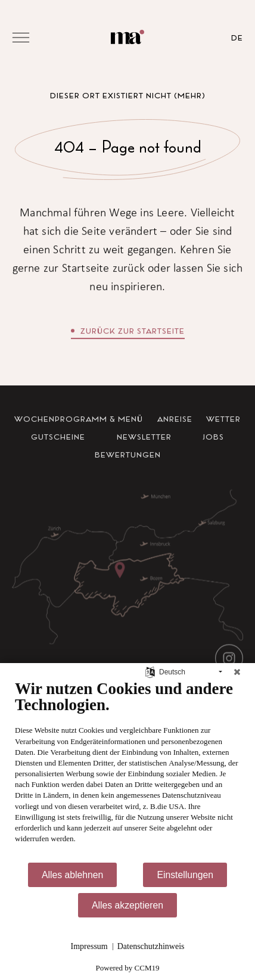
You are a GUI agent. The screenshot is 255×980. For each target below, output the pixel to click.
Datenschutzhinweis (151, 946)
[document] (128, 770)
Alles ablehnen (72, 875)
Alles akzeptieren (128, 905)
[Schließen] (237, 672)
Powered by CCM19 (128, 968)
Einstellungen (185, 875)
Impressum (89, 946)
